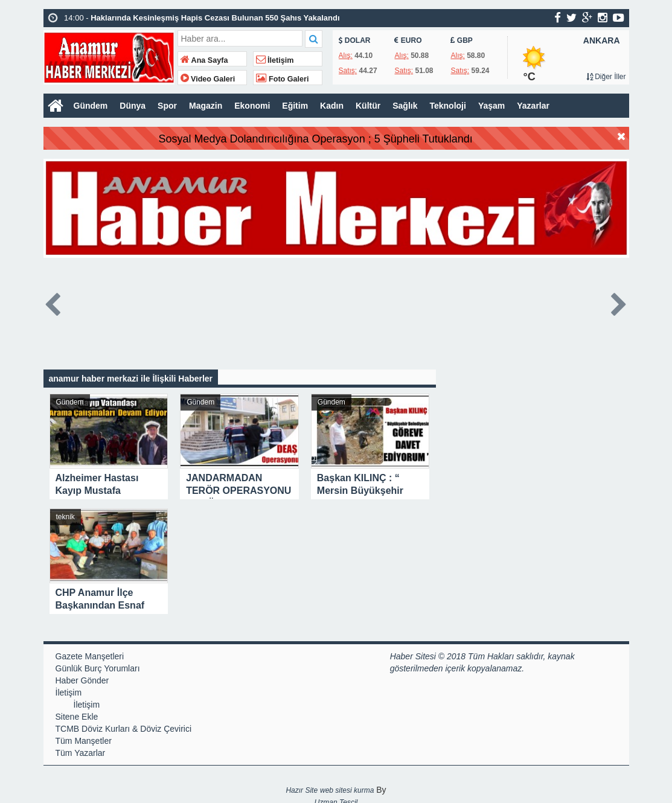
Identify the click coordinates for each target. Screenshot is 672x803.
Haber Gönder (82, 680)
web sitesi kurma (347, 790)
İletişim (275, 60)
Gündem (91, 106)
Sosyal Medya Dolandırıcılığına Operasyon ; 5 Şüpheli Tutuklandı (342, 139)
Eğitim (295, 106)
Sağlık (405, 106)
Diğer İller (606, 77)
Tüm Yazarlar (81, 753)
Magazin (206, 106)
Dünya (133, 106)
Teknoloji (447, 106)
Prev (53, 302)
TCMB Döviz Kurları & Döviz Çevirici (124, 729)
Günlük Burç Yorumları (98, 668)
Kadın (332, 106)
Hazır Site (302, 790)
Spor (167, 106)
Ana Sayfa (204, 60)
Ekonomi (252, 106)
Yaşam (491, 106)
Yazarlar (533, 106)
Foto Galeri (283, 79)
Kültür (368, 106)
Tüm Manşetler (84, 741)
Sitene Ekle (77, 717)
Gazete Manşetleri (90, 656)
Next (619, 302)
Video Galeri (208, 79)
